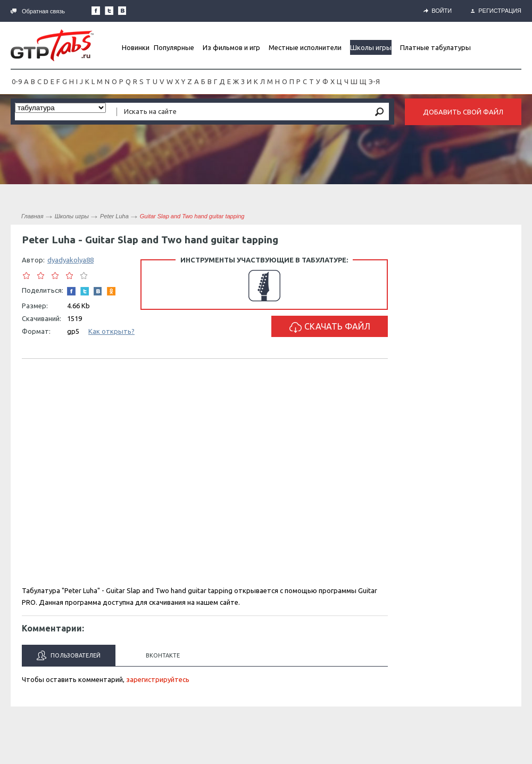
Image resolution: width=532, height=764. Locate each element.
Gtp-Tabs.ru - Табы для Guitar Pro (52, 45)
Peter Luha (114, 216)
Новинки (136, 47)
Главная (32, 216)
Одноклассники (111, 291)
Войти (438, 11)
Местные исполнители (305, 47)
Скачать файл (330, 327)
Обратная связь (38, 11)
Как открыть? (111, 331)
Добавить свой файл (463, 112)
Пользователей (69, 655)
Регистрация (496, 11)
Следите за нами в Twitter (109, 11)
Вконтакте (163, 655)
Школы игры (371, 47)
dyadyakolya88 (70, 260)
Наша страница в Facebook (96, 11)
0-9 (17, 81)
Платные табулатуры (435, 47)
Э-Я (374, 81)
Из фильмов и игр (231, 47)
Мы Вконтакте (122, 11)
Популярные (174, 47)
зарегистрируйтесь (158, 679)
